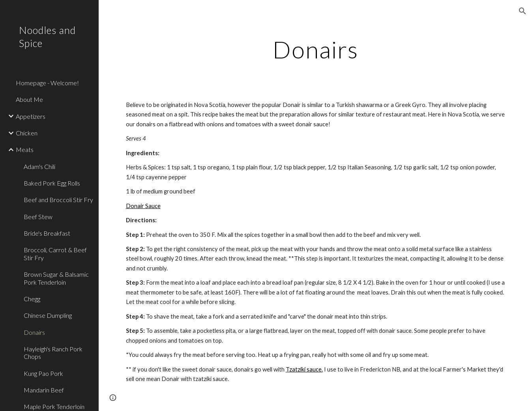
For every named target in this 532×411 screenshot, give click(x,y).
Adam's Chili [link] (39, 166)
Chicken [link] (27, 133)
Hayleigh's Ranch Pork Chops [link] (53, 353)
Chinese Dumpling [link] (48, 315)
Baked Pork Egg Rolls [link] (52, 183)
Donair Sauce (143, 206)
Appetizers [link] (31, 116)
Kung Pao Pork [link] (43, 373)
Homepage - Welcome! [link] (47, 83)
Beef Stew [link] (38, 217)
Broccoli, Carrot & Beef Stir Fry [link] (55, 253)
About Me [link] (29, 99)
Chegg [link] (32, 299)
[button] (523, 11)
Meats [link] (25, 149)
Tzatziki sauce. (304, 369)
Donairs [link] (34, 332)
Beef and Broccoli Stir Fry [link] (58, 200)
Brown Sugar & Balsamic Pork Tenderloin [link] (56, 278)
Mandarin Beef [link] (44, 390)
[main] (316, 49)
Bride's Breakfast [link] (47, 233)
